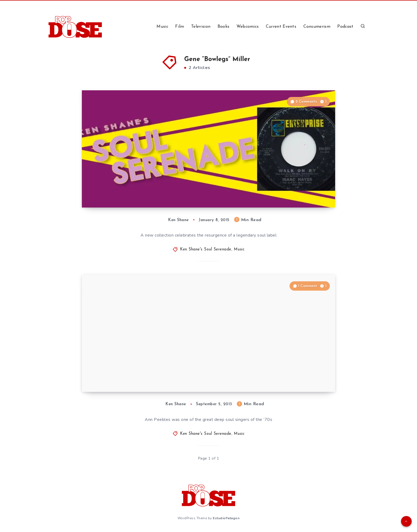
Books (224, 27)
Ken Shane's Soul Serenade (206, 249)
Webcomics (248, 27)
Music (162, 27)
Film (180, 27)
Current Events (281, 27)
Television (201, 27)
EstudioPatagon (226, 518)
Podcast (345, 27)
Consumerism (317, 27)
